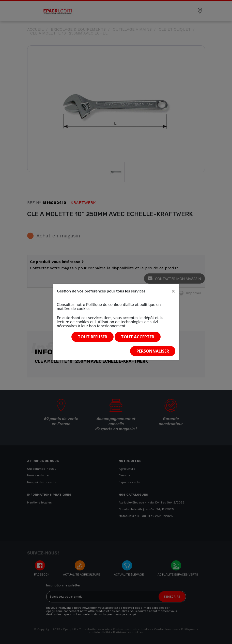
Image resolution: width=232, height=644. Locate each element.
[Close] (174, 291)
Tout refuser (92, 337)
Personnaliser (153, 351)
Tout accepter (138, 337)
